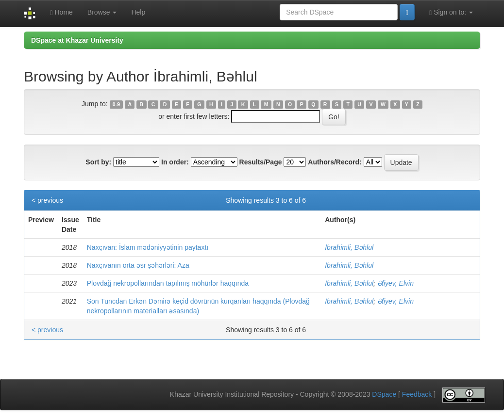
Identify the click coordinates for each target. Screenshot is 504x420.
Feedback (417, 394)
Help (138, 12)
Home (61, 12)
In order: (175, 162)
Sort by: (98, 162)
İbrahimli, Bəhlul (349, 247)
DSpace (384, 394)
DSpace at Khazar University (77, 40)
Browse (102, 12)
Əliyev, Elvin (395, 283)
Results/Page (261, 162)
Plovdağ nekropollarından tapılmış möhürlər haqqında (168, 283)
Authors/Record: (335, 162)
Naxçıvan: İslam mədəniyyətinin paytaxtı (148, 247)
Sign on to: (451, 12)
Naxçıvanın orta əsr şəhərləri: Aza (138, 265)
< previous (47, 200)
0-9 (116, 104)
